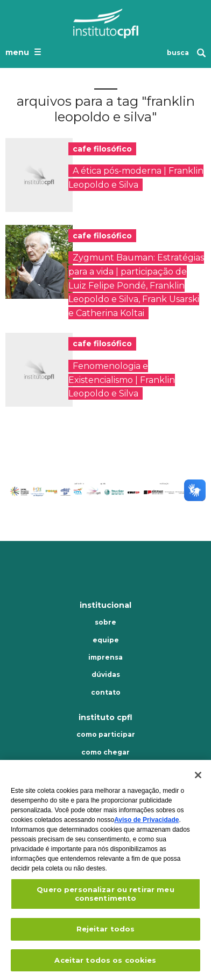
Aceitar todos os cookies (105, 963)
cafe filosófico (102, 149)
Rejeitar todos (106, 932)
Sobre (105, 622)
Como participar (106, 735)
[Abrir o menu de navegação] (24, 52)
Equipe (106, 640)
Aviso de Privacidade (146, 823)
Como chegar (105, 752)
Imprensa (105, 657)
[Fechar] (198, 778)
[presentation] (39, 175)
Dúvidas (106, 675)
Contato (106, 693)
